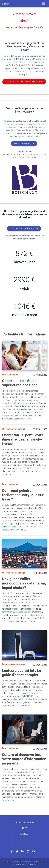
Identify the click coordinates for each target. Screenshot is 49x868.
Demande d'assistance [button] (24, 144)
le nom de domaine (25, 14)
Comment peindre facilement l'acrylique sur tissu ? (23, 495)
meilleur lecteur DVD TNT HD (20, 696)
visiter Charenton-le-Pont (35, 468)
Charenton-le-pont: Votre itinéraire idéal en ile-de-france (23, 439)
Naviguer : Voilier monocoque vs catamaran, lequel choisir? (24, 583)
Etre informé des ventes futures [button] (24, 228)
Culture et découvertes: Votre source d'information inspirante (24, 759)
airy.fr (24, 21)
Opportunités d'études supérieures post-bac (20, 383)
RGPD (24, 828)
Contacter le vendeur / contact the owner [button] (24, 82)
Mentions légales (25, 823)
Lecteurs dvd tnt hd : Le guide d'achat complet (21, 673)
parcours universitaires (22, 409)
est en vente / (25, 27)
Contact (24, 834)
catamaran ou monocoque (14, 612)
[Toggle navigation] (43, 4)
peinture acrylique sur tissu (14, 527)
